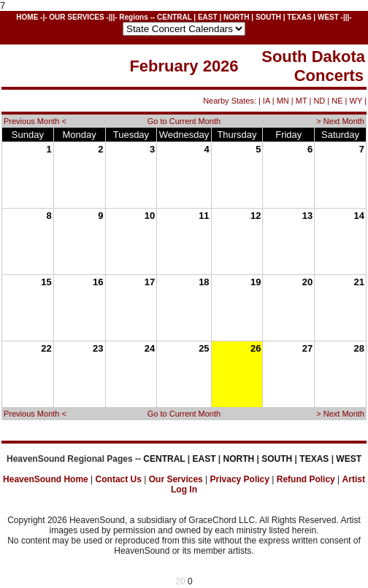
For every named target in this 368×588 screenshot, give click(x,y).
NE (337, 101)
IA (267, 101)
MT (302, 101)
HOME (27, 17)
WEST (328, 17)
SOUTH (268, 17)
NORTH (237, 17)
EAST (208, 17)
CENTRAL (175, 17)
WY (356, 101)
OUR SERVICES (76, 17)
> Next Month (340, 121)
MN (283, 101)
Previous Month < (35, 121)
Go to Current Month (184, 121)
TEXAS (299, 17)
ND (319, 101)
